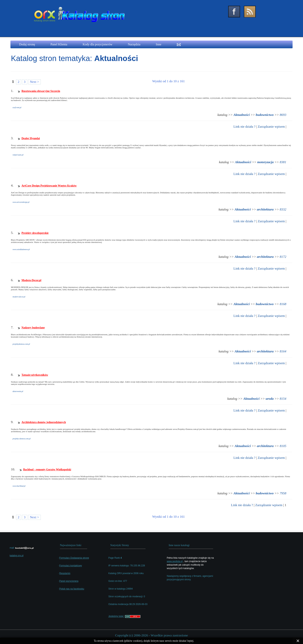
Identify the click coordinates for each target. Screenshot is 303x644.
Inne (158, 44)
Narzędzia (134, 44)
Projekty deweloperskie (35, 233)
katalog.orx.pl (17, 556)
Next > (34, 82)
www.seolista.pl (175, 561)
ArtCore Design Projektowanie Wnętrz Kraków (49, 186)
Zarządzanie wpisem (271, 127)
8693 (283, 115)
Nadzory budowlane (33, 328)
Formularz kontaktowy (71, 566)
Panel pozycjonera (69, 581)
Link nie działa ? (244, 127)
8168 (283, 304)
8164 (283, 351)
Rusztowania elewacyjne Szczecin (41, 91)
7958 (283, 493)
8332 (283, 209)
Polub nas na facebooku (72, 589)
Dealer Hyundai (31, 138)
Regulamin (65, 573)
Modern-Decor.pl (31, 280)
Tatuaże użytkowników (35, 375)
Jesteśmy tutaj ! (116, 616)
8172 (283, 257)
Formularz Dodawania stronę (74, 558)
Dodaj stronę (27, 44)
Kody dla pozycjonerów (98, 44)
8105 (283, 446)
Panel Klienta (59, 44)
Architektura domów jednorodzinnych (44, 422)
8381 (283, 162)
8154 (283, 399)
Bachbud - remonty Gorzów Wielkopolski (47, 470)
